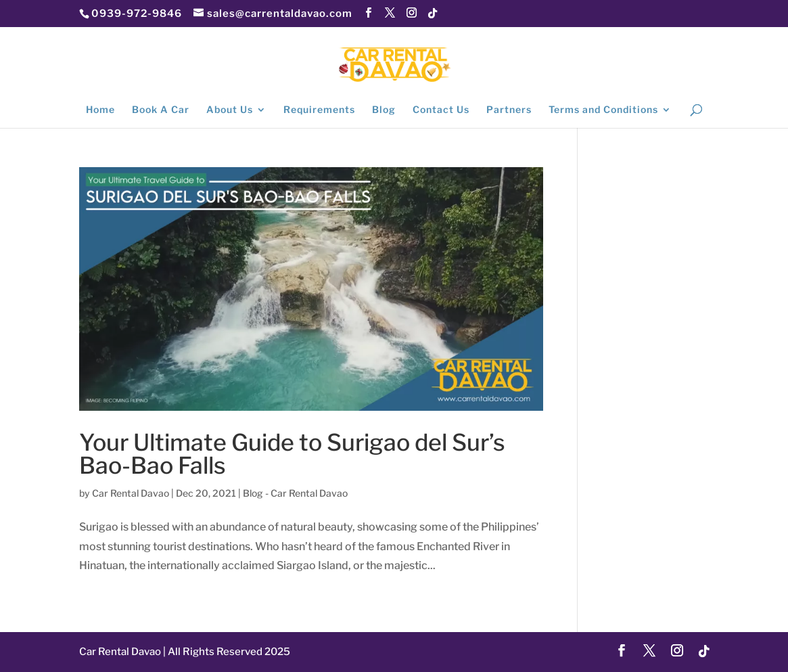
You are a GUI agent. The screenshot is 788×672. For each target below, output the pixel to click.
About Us (230, 110)
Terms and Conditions (603, 110)
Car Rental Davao (131, 493)
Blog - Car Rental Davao (295, 493)
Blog (384, 110)
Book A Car (161, 110)
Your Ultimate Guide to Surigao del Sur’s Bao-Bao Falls (292, 454)
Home (100, 110)
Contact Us (441, 110)
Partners (509, 110)
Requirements (319, 110)
